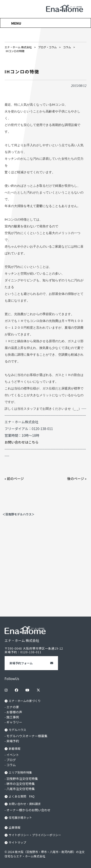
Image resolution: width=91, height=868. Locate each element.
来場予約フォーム (21, 663)
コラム (11, 765)
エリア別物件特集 (20, 772)
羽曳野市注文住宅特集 (22, 779)
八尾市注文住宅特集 (21, 789)
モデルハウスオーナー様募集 (27, 736)
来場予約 (13, 741)
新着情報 (15, 748)
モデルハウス (17, 730)
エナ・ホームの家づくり (25, 701)
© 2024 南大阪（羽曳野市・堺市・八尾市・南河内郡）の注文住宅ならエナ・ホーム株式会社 (45, 854)
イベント (13, 755)
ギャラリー (14, 722)
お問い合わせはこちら (22, 442)
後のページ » (77, 479)
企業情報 (15, 827)
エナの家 (13, 707)
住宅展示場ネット (20, 817)
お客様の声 (14, 712)
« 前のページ (14, 479)
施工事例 (13, 717)
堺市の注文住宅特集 (21, 784)
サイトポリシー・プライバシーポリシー (35, 835)
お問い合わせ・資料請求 (25, 804)
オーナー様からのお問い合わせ (28, 810)
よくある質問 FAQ (22, 796)
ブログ (11, 760)
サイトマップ (17, 842)
